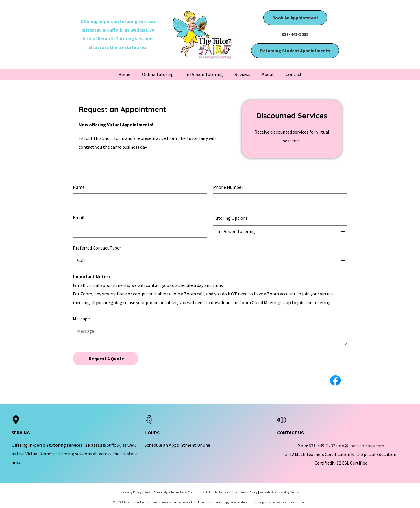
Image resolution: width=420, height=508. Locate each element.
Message (81, 319)
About (268, 74)
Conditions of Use (200, 492)
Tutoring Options (230, 218)
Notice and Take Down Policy (236, 492)
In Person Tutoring (204, 74)
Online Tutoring (158, 74)
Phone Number (228, 187)
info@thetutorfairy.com (360, 446)
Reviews (242, 74)
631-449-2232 (295, 34)
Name (79, 187)
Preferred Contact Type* (97, 248)
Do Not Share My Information (165, 492)
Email (79, 217)
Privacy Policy (132, 492)
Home (124, 74)
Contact (294, 74)
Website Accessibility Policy (279, 492)
